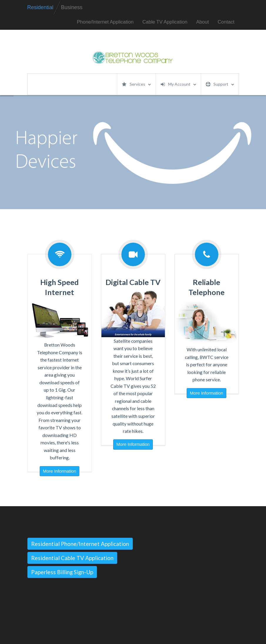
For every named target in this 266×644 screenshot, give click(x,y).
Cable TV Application (165, 22)
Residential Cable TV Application (72, 558)
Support (220, 84)
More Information (60, 471)
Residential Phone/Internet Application (80, 544)
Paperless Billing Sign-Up (62, 572)
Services (137, 84)
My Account (178, 84)
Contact (226, 22)
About (202, 22)
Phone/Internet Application (105, 22)
